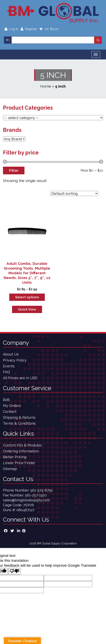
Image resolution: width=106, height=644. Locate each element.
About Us (11, 354)
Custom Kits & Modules (22, 445)
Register (29, 29)
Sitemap (10, 469)
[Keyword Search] (53, 40)
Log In (12, 29)
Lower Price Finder (19, 463)
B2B (6, 400)
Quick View (27, 309)
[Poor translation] (14, 571)
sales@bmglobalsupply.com (26, 500)
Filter (14, 170)
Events (9, 366)
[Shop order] (74, 193)
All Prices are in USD (20, 378)
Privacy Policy (15, 360)
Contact (10, 412)
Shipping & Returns (19, 417)
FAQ (7, 372)
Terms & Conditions (19, 423)
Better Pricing (15, 457)
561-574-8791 (42, 490)
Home (46, 86)
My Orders (12, 406)
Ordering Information (21, 451)
